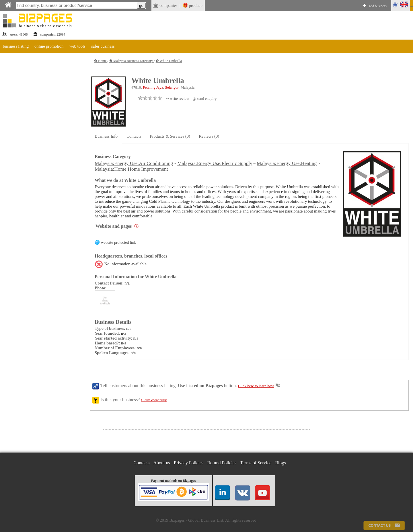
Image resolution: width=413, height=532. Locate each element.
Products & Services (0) (170, 136)
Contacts (134, 136)
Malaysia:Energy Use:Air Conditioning (134, 163)
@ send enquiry (204, 99)
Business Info (106, 136)
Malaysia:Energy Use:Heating (287, 163)
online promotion (49, 46)
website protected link (119, 242)
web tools (77, 46)
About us (162, 463)
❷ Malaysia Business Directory (132, 61)
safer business (103, 46)
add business (378, 6)
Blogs (280, 463)
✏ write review (177, 99)
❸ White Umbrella (169, 61)
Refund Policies (222, 463)
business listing (16, 46)
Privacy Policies (189, 463)
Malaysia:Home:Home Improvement (131, 169)
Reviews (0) (209, 136)
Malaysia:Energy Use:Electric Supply (215, 163)
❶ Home (101, 61)
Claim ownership (154, 400)
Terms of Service (256, 463)
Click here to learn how (256, 386)
